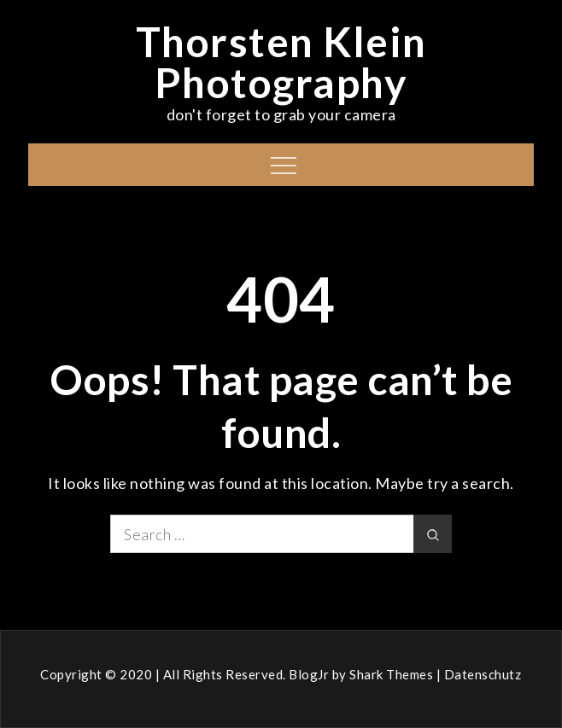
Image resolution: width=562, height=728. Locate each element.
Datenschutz (483, 674)
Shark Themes (393, 674)
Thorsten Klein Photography (281, 62)
